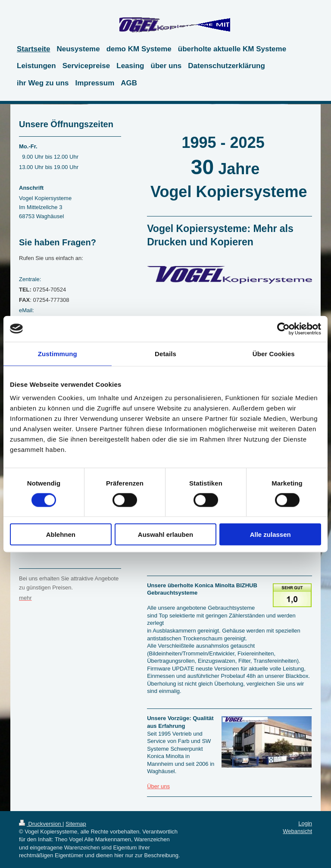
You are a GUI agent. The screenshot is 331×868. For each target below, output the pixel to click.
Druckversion (41, 824)
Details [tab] (165, 353)
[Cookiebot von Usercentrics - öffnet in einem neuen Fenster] (283, 329)
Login (305, 823)
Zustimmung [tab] (58, 353)
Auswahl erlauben (165, 534)
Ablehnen (61, 534)
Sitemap (76, 824)
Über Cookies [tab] (274, 353)
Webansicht (297, 831)
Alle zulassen (270, 534)
